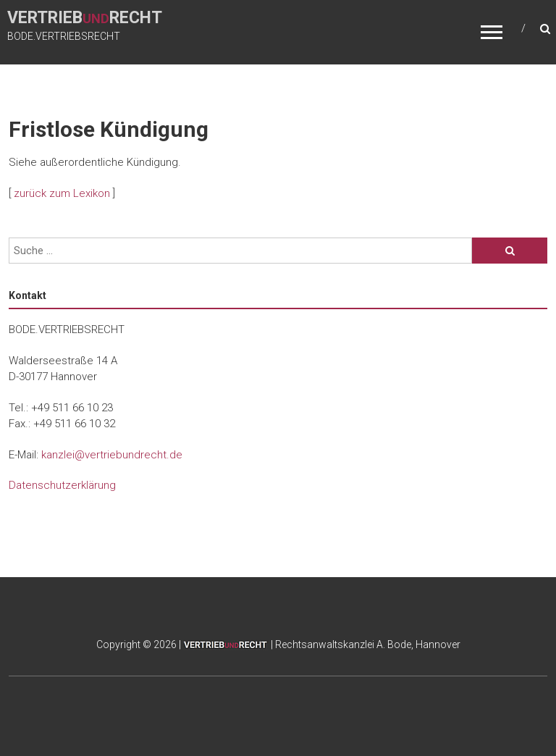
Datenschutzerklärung (62, 485)
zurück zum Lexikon (62, 193)
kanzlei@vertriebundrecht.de (112, 455)
